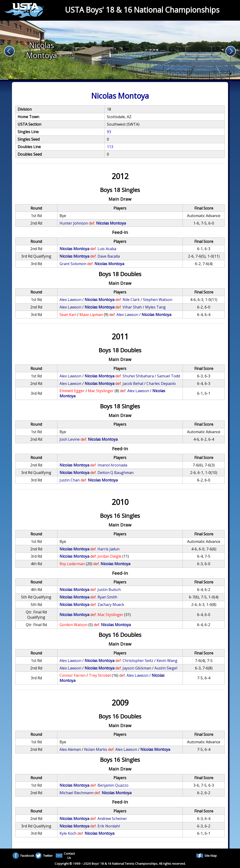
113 (110, 147)
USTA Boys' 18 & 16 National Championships (142, 10)
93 (109, 132)
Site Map (206, 856)
